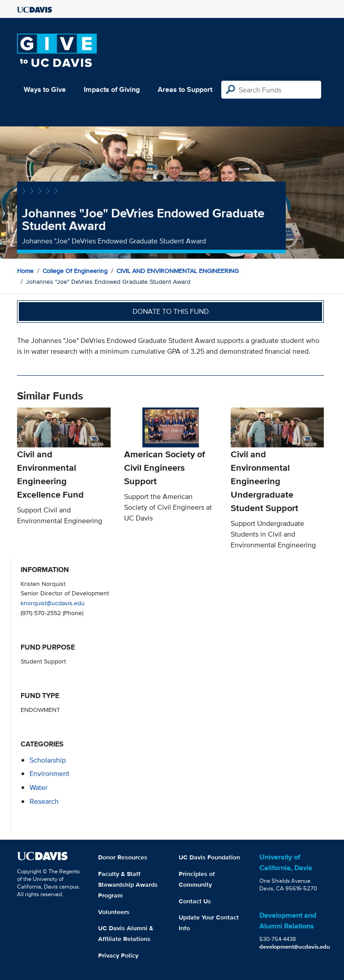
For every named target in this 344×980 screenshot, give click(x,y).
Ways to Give (45, 89)
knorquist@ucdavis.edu (53, 603)
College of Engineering (75, 271)
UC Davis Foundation (209, 857)
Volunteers (114, 912)
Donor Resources (123, 857)
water (39, 787)
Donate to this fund (171, 311)
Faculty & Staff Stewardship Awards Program (128, 885)
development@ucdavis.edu (295, 947)
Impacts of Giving (112, 89)
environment (49, 774)
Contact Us (195, 901)
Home (25, 271)
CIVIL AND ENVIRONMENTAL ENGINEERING (178, 271)
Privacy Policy (118, 955)
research (44, 801)
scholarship (48, 760)
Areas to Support (185, 89)
